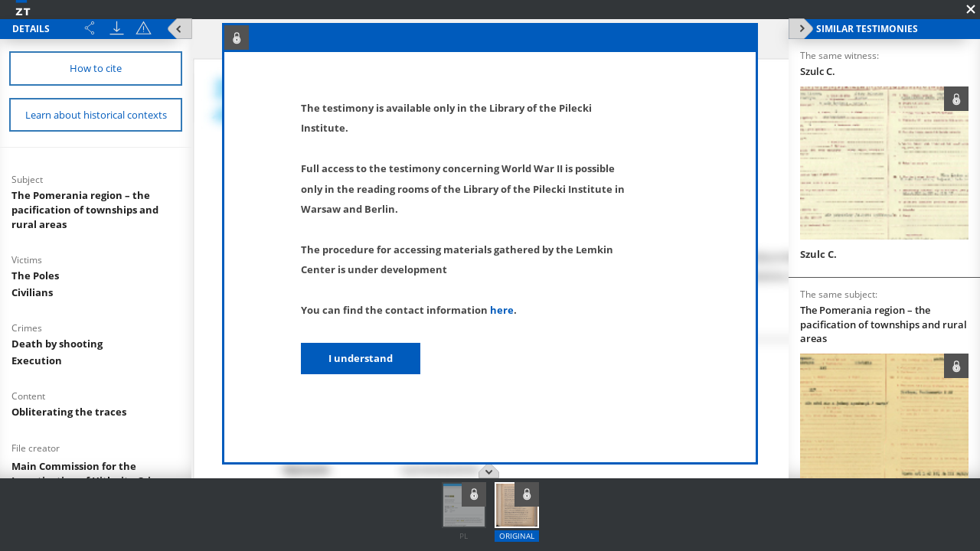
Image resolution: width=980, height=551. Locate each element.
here (502, 310)
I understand (361, 358)
